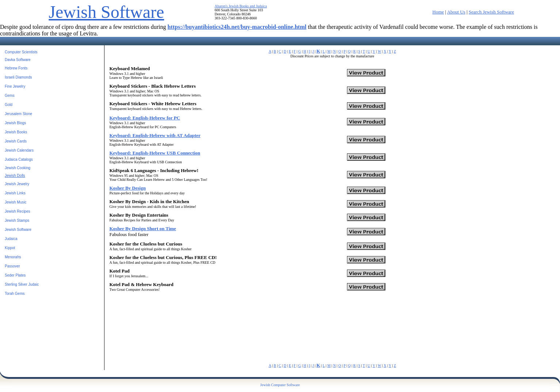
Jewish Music (16, 202)
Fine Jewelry (15, 86)
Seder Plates (15, 275)
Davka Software (18, 60)
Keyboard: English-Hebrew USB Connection (155, 153)
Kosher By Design (127, 188)
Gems (10, 96)
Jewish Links (15, 193)
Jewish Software (106, 12)
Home (438, 12)
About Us (456, 12)
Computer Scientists (21, 52)
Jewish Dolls (15, 176)
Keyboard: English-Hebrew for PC (144, 118)
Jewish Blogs (15, 123)
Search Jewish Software (491, 12)
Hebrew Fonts (16, 68)
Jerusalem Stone (18, 114)
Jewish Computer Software (280, 385)
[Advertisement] (221, 306)
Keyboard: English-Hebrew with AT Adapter (155, 135)
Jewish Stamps (17, 220)
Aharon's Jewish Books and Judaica (241, 6)
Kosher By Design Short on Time (142, 229)
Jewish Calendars (19, 150)
